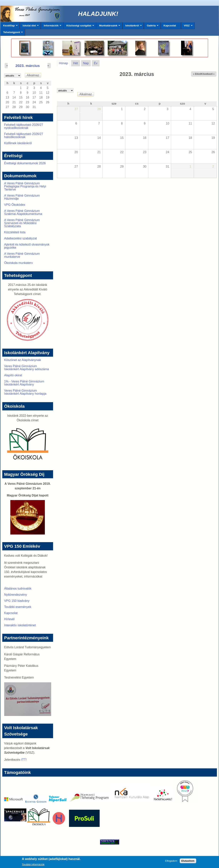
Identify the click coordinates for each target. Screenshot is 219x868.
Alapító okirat (13, 375)
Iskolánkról (132, 27)
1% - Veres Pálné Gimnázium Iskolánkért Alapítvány (24, 383)
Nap (86, 63)
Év (96, 63)
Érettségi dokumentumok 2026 (25, 163)
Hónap (65, 63)
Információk (51, 27)
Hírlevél (9, 619)
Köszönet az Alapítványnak (23, 360)
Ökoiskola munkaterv (18, 263)
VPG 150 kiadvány (17, 601)
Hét (76, 63)
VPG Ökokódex (15, 205)
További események (18, 607)
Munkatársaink (108, 27)
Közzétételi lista (15, 232)
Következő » (208, 74)
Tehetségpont (12, 33)
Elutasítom (188, 862)
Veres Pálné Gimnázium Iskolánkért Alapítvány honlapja (25, 392)
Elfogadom (171, 862)
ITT (23, 760)
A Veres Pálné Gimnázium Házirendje (22, 197)
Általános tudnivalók (18, 589)
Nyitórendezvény (16, 595)
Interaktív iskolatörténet (20, 625)
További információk (33, 865)
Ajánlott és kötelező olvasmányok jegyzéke (27, 246)
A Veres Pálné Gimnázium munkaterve (22, 255)
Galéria (151, 27)
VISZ (187, 27)
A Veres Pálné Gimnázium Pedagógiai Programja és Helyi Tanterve (25, 186)
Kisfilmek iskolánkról (18, 143)
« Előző (197, 74)
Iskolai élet (29, 27)
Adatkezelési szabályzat (21, 238)
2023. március (28, 66)
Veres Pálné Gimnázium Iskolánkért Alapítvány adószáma (27, 368)
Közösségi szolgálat (79, 27)
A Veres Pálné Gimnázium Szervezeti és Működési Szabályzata (22, 223)
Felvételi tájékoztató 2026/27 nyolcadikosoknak (24, 126)
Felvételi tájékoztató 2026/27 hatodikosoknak (24, 135)
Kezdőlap (9, 27)
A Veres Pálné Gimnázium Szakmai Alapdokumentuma (23, 212)
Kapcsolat (170, 26)
